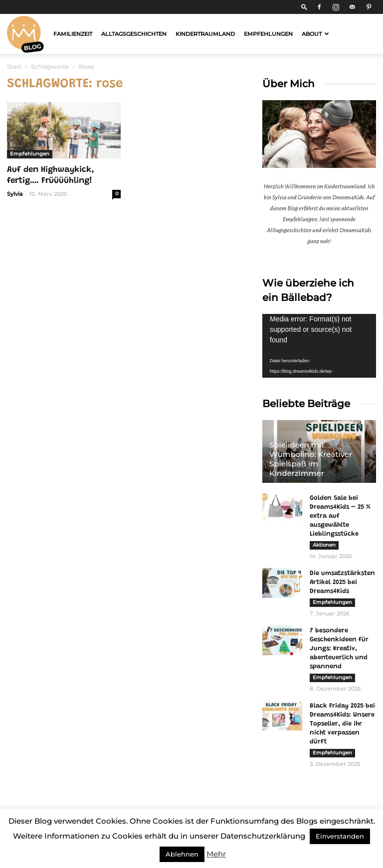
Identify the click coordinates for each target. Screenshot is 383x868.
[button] (304, 7)
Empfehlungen (268, 34)
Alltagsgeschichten (134, 34)
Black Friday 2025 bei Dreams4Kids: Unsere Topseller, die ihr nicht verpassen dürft (342, 724)
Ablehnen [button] (182, 854)
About (315, 34)
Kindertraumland (205, 34)
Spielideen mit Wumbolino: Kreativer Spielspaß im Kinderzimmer (311, 459)
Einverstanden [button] (340, 836)
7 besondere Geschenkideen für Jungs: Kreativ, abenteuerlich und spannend (339, 649)
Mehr (216, 854)
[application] (319, 346)
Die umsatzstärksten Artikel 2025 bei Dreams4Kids (342, 582)
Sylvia (15, 194)
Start (14, 67)
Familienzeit (73, 34)
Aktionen (324, 545)
